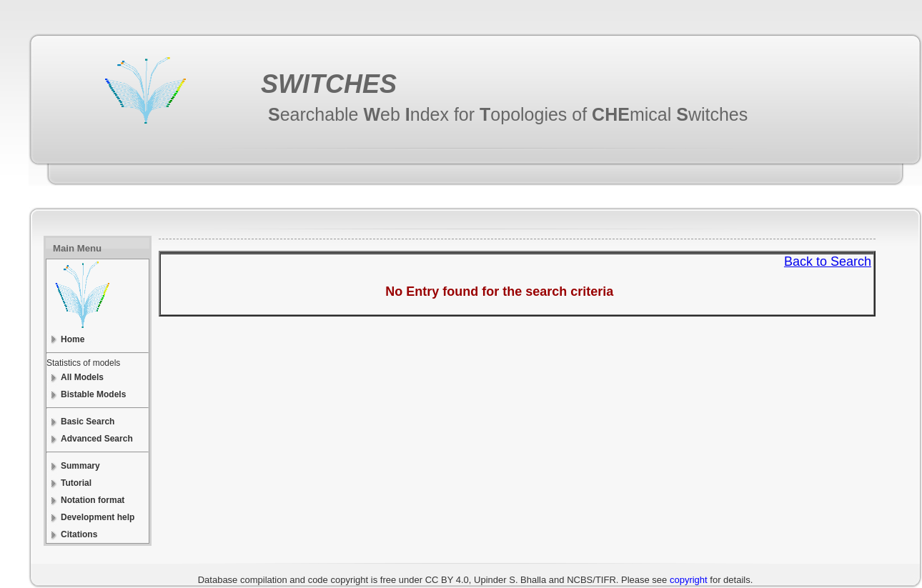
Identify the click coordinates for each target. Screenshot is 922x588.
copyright (689, 580)
